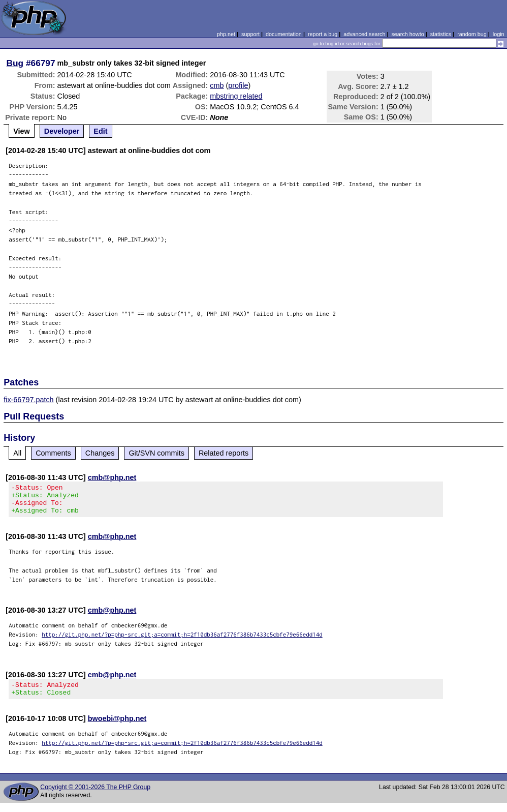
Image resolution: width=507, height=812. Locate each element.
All (17, 453)
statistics (441, 34)
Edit (100, 131)
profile (238, 85)
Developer (62, 131)
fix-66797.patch (28, 400)
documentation (284, 34)
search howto (407, 34)
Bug (15, 63)
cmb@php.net (112, 477)
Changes (100, 453)
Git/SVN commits (156, 453)
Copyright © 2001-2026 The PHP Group (95, 796)
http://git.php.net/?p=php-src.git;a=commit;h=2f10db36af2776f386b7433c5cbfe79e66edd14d (182, 640)
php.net (226, 34)
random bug (472, 34)
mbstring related (236, 96)
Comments (53, 453)
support (250, 34)
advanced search (364, 34)
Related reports (224, 453)
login (499, 34)
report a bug (323, 34)
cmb (217, 85)
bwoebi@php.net (117, 728)
